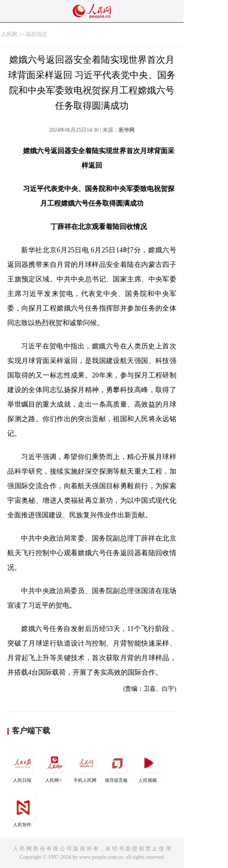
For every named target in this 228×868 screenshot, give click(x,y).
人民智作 (23, 811)
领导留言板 (117, 766)
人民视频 (148, 766)
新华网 (127, 130)
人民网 (9, 34)
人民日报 (23, 766)
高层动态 (36, 34)
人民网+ (54, 766)
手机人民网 (86, 766)
